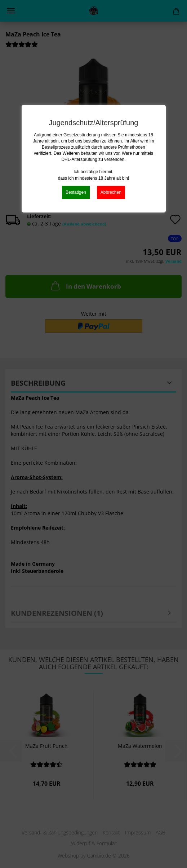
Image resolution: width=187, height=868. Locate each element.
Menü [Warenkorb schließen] (11, 11)
